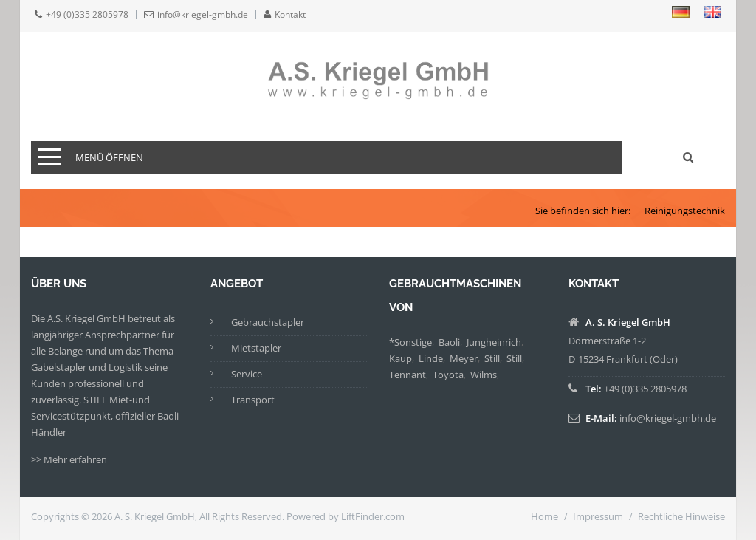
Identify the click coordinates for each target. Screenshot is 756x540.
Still (492, 358)
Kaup (401, 358)
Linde (431, 358)
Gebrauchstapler (268, 322)
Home (544, 516)
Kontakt (290, 15)
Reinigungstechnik (685, 211)
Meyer (464, 358)
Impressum (598, 516)
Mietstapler (256, 348)
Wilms (484, 375)
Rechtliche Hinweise (681, 516)
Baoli (449, 342)
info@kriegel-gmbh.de (203, 15)
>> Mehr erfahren (69, 459)
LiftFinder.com (373, 516)
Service (247, 374)
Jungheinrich (494, 342)
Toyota (448, 375)
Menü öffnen (109, 157)
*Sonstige (410, 342)
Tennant (408, 375)
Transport (253, 400)
